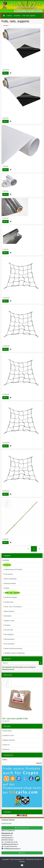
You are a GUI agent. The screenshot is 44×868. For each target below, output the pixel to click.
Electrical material (9, 583)
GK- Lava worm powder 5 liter (15, 718)
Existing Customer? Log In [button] (22, 828)
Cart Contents (19, 11)
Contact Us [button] (22, 853)
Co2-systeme (8, 574)
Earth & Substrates (10, 579)
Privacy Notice (7, 731)
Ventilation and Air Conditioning (14, 653)
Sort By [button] (6, 25)
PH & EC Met (8, 630)
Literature (7, 625)
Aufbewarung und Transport (13, 569)
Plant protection (9, 639)
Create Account (6, 823)
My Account (38, 11)
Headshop (6, 560)
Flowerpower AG (19, 859)
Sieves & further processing (13, 648)
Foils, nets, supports (29, 15)
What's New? (8, 675)
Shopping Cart (8, 755)
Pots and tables (9, 644)
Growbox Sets (8, 602)
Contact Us (6, 745)
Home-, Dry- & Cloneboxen (12, 607)
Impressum (6, 749)
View (6, 73)
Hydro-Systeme (9, 611)
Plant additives (8, 634)
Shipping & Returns (9, 740)
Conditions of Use (8, 735)
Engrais (6, 588)
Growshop (17, 15)
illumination (7, 616)
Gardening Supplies (10, 597)
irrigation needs (9, 621)
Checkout (29, 11)
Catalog (9, 15)
